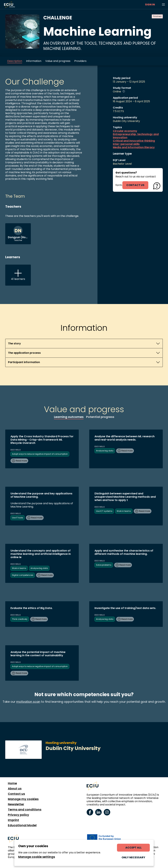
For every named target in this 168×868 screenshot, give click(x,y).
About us (15, 789)
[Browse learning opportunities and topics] (163, 5)
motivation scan (28, 702)
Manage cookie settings (37, 857)
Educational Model (22, 825)
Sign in (150, 5)
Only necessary (133, 857)
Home (12, 783)
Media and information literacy (134, 147)
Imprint (13, 820)
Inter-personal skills (126, 144)
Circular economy (125, 131)
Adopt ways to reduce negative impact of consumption (40, 454)
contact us (135, 185)
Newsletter (16, 804)
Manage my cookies (23, 799)
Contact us (16, 794)
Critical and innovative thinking (134, 141)
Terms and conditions (25, 810)
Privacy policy (18, 815)
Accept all (133, 848)
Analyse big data (105, 451)
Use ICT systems (104, 511)
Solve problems (104, 565)
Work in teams (124, 511)
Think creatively (20, 619)
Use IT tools (18, 518)
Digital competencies (23, 575)
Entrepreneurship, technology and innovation (136, 136)
